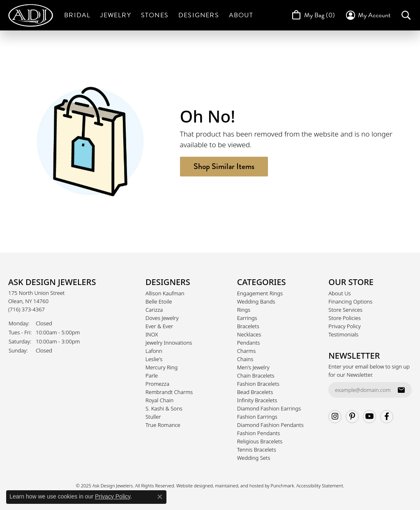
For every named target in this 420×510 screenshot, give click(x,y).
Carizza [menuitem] (154, 310)
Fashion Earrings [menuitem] (257, 417)
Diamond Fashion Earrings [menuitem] (269, 408)
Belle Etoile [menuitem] (159, 301)
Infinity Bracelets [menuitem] (257, 400)
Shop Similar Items (224, 166)
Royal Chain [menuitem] (159, 400)
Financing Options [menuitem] (350, 301)
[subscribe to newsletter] (401, 390)
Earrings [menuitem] (247, 318)
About (241, 15)
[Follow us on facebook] (387, 417)
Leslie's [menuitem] (154, 359)
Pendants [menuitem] (249, 343)
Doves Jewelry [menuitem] (162, 318)
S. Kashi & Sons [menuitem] (164, 408)
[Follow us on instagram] (335, 417)
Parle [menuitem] (152, 376)
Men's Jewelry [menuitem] (253, 367)
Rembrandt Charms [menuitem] (169, 392)
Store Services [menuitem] (345, 310)
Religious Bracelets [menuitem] (260, 441)
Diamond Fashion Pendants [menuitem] (270, 425)
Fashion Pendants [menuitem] (259, 433)
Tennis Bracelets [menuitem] (257, 450)
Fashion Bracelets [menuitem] (258, 384)
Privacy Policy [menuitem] (344, 326)
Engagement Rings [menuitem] (260, 293)
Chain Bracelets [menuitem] (256, 376)
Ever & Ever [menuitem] (159, 326)
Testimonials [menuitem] (343, 334)
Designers (199, 15)
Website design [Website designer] (192, 486)
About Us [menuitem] (339, 293)
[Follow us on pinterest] (352, 417)
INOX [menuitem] (152, 334)
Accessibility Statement (320, 486)
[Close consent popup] (160, 497)
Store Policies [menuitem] (344, 318)
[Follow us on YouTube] (369, 417)
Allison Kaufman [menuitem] (165, 293)
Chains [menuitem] (245, 359)
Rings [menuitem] (244, 310)
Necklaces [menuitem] (249, 334)
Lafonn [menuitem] (154, 351)
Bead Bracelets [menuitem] (255, 392)
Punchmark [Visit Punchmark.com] (283, 486)
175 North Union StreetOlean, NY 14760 (37, 301)
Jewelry (115, 15)
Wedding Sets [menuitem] (254, 458)
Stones (155, 15)
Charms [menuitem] (247, 351)
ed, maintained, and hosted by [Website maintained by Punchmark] (239, 486)
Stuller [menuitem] (153, 417)
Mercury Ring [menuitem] (162, 367)
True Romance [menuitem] (163, 425)
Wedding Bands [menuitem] (256, 301)
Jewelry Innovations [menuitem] (169, 343)
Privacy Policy (113, 496)
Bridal (77, 15)
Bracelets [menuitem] (248, 326)
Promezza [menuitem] (157, 384)
